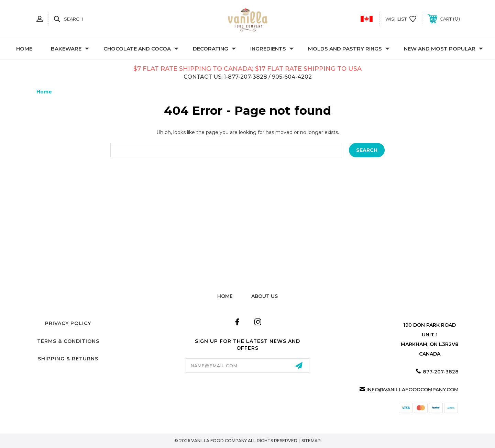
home (225, 296)
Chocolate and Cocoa (141, 49)
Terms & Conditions (68, 341)
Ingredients (272, 49)
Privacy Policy (68, 323)
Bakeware (70, 49)
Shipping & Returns (68, 359)
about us (265, 296)
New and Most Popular (443, 49)
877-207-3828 (441, 372)
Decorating (214, 49)
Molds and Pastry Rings (349, 49)
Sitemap (311, 441)
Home (24, 49)
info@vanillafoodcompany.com (412, 390)
